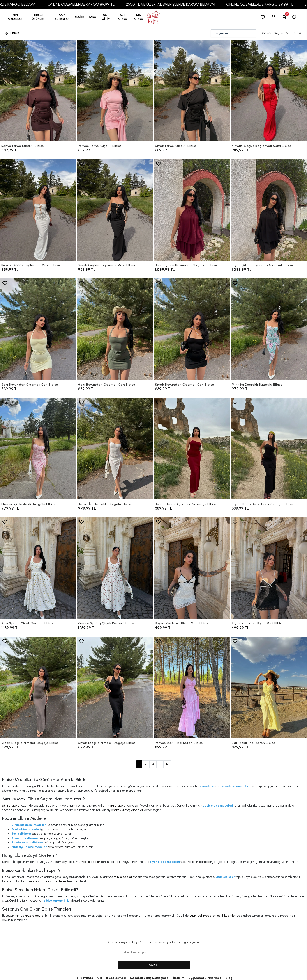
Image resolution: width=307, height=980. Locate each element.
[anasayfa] (153, 17)
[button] (39, 17)
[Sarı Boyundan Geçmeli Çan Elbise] (38, 329)
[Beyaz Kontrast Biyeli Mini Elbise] (192, 568)
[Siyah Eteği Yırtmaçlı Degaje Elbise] (115, 687)
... (160, 764)
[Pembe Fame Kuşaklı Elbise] (115, 90)
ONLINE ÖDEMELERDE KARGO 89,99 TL (99, 4)
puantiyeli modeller (203, 916)
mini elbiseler (123, 877)
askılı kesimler (227, 916)
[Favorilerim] (264, 17)
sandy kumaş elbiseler (128, 810)
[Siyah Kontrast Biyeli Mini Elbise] (269, 568)
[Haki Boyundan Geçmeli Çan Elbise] (115, 329)
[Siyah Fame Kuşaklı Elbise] (192, 90)
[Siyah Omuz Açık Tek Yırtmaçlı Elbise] (269, 449)
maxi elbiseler (117, 806)
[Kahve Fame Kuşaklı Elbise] (38, 90)
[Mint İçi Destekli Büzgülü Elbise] (269, 329)
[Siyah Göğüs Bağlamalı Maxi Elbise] (115, 210)
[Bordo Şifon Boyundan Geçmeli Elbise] (192, 210)
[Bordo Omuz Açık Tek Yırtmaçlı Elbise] (192, 449)
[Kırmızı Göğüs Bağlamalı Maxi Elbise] (269, 90)
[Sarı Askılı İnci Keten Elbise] (269, 687)
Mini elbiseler (12, 806)
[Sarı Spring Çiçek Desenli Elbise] (38, 568)
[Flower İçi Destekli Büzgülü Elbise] (38, 449)
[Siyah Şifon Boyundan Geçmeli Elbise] (269, 210)
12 (167, 764)
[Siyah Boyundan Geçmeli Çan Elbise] (192, 329)
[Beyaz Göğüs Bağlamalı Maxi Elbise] (38, 210)
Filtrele (12, 33)
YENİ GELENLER (15, 17)
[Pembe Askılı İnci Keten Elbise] (192, 687)
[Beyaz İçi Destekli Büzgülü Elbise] (115, 449)
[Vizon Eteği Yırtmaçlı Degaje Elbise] (38, 687)
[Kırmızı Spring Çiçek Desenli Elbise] (115, 568)
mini (17, 916)
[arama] (295, 17)
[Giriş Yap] (274, 17)
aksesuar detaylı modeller (49, 881)
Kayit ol (153, 965)
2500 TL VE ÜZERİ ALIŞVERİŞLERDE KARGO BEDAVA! (189, 4)
